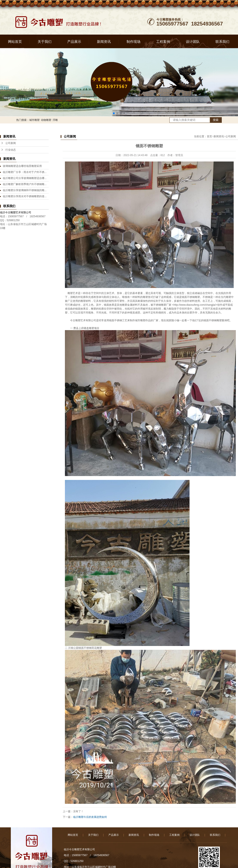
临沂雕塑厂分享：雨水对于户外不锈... (25, 172)
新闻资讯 (104, 42)
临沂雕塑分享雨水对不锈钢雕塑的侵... (25, 196)
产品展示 (74, 42)
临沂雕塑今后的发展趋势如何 (90, 817)
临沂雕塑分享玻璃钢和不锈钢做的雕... (25, 190)
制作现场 (133, 42)
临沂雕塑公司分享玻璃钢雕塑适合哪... (25, 178)
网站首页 (15, 42)
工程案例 (163, 42)
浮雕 (55, 120)
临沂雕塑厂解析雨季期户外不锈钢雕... (25, 184)
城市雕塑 (34, 120)
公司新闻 (11, 143)
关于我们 (45, 42)
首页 (209, 136)
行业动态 (11, 150)
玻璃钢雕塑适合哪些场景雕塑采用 (22, 166)
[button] (114, 113)
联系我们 (222, 42)
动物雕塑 (46, 120)
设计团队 (193, 42)
